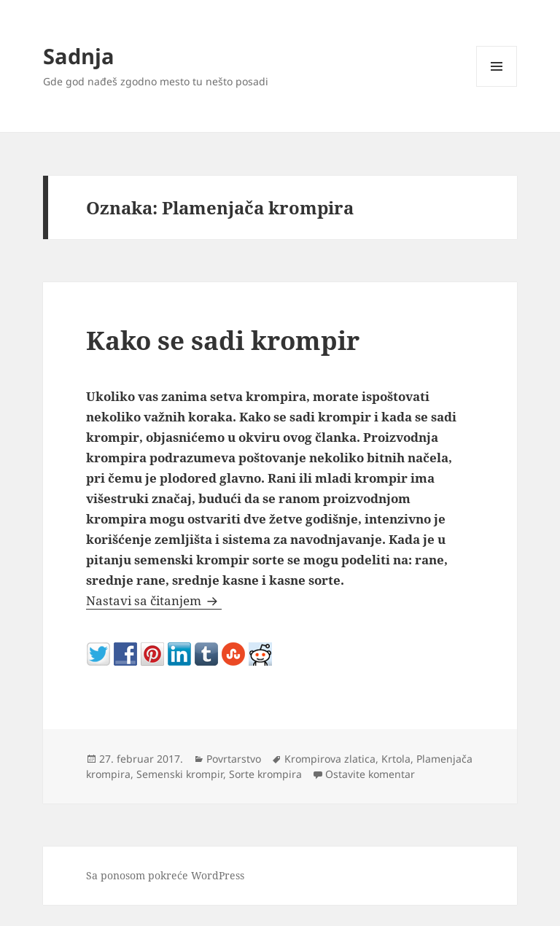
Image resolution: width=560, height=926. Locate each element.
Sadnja (79, 56)
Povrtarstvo (234, 759)
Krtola (396, 759)
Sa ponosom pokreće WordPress (165, 875)
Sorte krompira (265, 774)
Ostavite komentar (370, 774)
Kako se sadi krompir (223, 340)
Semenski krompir (180, 774)
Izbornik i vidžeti (497, 86)
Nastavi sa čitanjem (154, 600)
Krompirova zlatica (330, 759)
